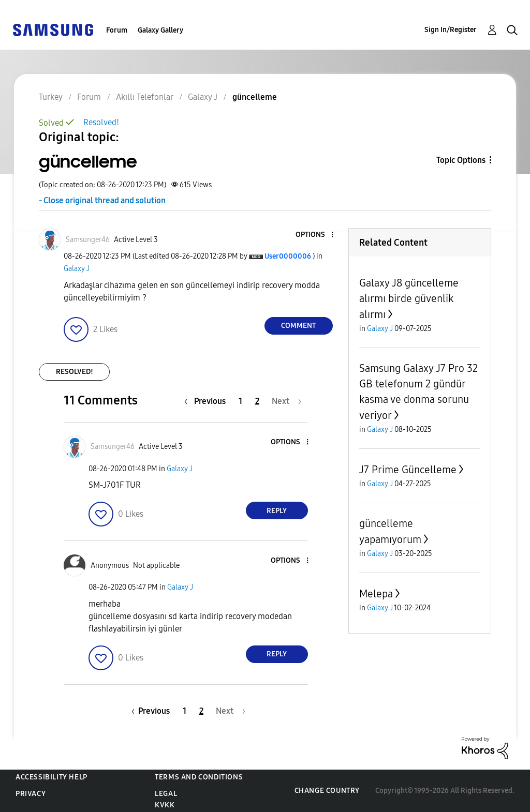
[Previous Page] (208, 401)
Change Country (327, 791)
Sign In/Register (451, 30)
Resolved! (101, 122)
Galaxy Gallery (160, 30)
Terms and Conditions (199, 777)
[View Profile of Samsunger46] (88, 240)
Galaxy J (77, 269)
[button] (315, 235)
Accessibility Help (51, 777)
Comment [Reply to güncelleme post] (298, 326)
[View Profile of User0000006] (288, 256)
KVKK (165, 805)
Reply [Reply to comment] (277, 511)
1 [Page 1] (240, 401)
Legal (166, 794)
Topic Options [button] (461, 160)
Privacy (31, 794)
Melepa (376, 594)
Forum (117, 30)
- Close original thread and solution (102, 200)
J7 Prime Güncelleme (408, 470)
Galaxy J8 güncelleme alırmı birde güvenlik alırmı (409, 299)
